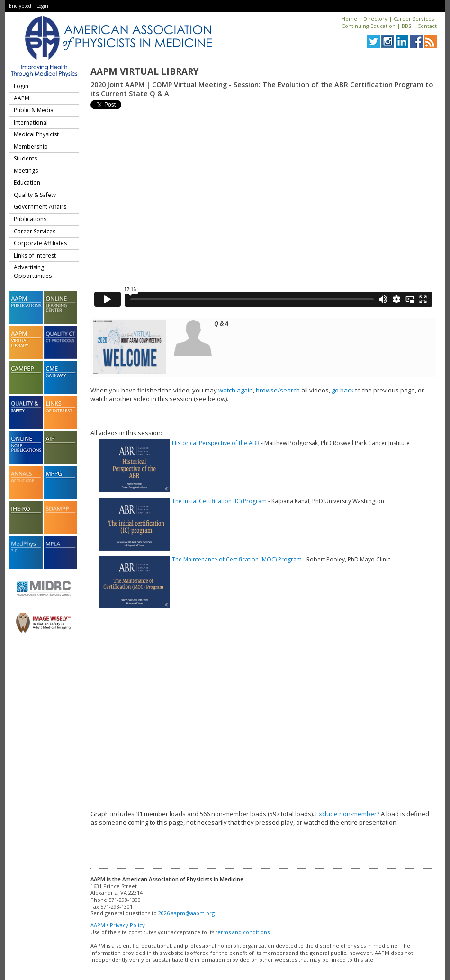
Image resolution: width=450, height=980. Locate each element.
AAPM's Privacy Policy (118, 925)
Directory (375, 19)
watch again (236, 390)
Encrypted (20, 6)
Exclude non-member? (347, 814)
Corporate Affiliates (40, 243)
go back (343, 390)
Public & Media (34, 110)
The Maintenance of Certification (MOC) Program (237, 559)
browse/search (278, 390)
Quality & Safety (35, 195)
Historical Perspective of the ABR (216, 443)
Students (25, 158)
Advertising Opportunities (33, 272)
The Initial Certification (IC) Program (219, 501)
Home (349, 19)
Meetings (26, 171)
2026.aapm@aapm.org (186, 913)
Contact (427, 26)
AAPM (22, 98)
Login (42, 6)
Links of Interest (35, 255)
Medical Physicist (36, 134)
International (31, 122)
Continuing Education (369, 26)
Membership (31, 147)
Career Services (414, 19)
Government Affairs (40, 207)
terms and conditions (243, 932)
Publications (30, 219)
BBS (406, 26)
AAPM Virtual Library (144, 71)
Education (27, 183)
